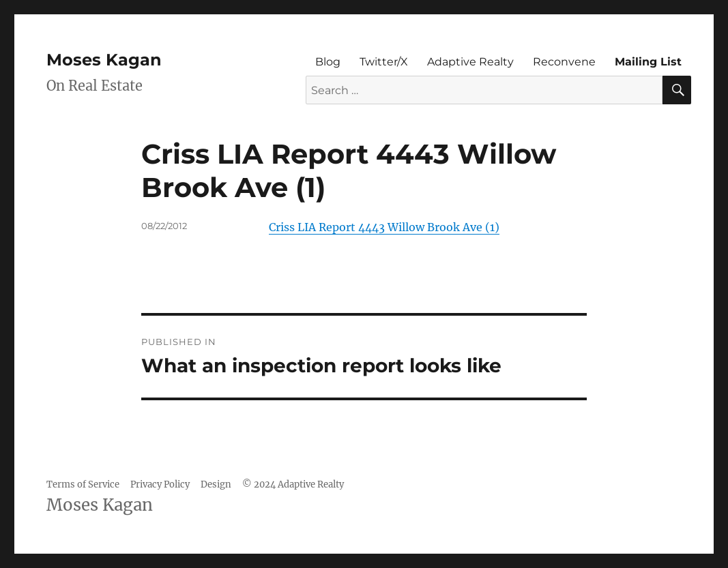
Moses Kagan (104, 60)
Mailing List (648, 62)
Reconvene (564, 62)
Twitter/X (384, 62)
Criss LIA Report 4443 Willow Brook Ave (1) (384, 227)
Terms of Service (83, 484)
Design (216, 484)
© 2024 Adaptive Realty (293, 484)
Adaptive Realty (470, 62)
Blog (328, 62)
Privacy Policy (160, 484)
